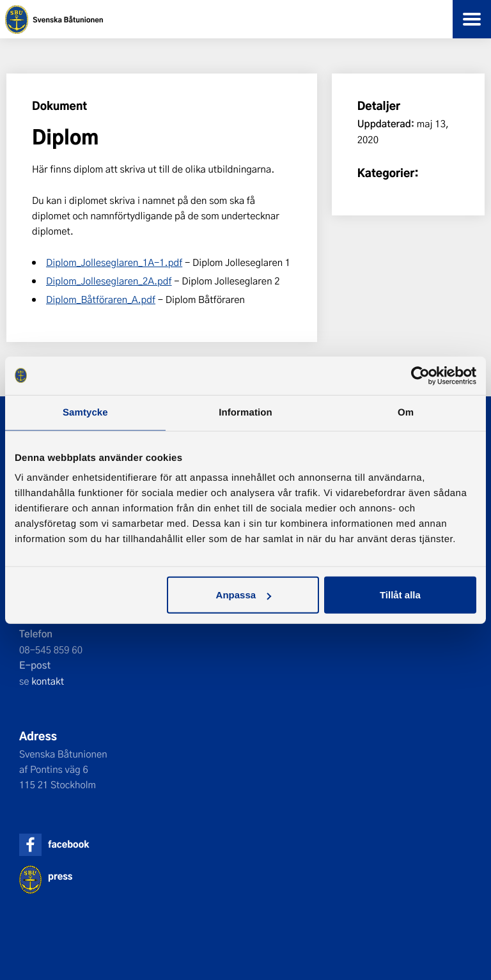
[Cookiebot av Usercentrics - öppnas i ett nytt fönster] (420, 375)
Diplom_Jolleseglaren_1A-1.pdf (114, 262)
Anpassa (244, 595)
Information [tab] (245, 412)
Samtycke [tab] (85, 412)
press (60, 876)
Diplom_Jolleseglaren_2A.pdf (109, 281)
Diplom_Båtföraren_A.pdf (101, 299)
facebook (68, 844)
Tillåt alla (400, 595)
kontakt (48, 681)
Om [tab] (406, 412)
